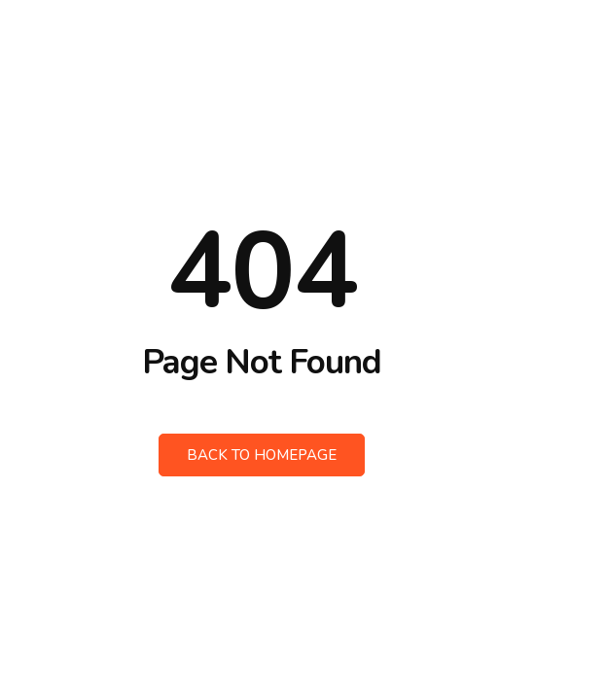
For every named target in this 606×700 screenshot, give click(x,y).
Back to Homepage (262, 455)
